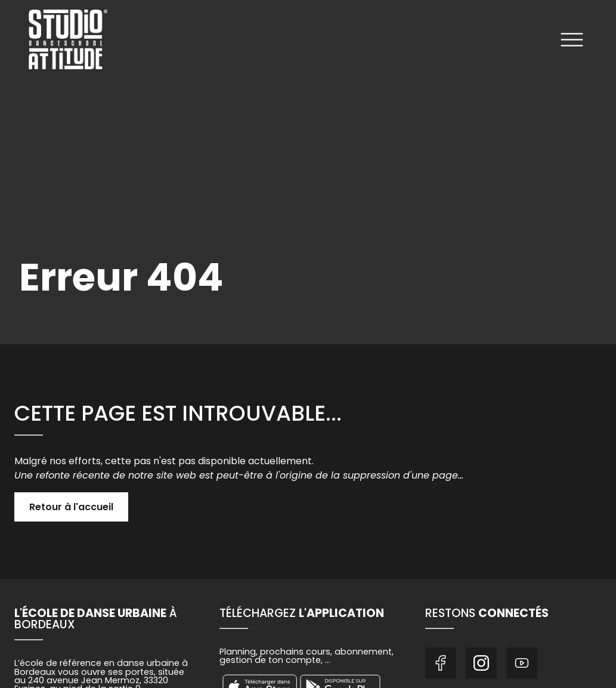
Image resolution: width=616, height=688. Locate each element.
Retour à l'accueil (71, 507)
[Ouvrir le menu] (572, 42)
